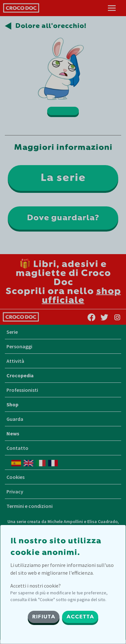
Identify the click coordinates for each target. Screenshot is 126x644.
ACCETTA (80, 617)
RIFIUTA (44, 617)
